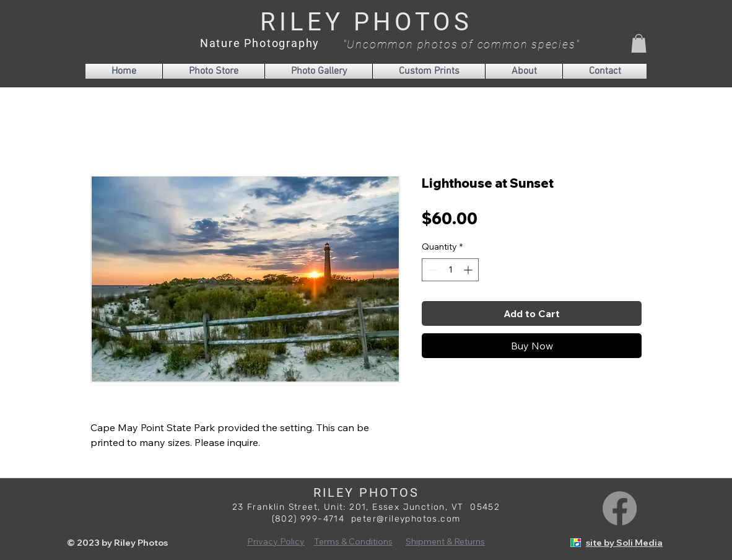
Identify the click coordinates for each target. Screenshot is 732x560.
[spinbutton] (450, 270)
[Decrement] (431, 270)
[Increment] (469, 270)
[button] (639, 43)
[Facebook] (620, 508)
